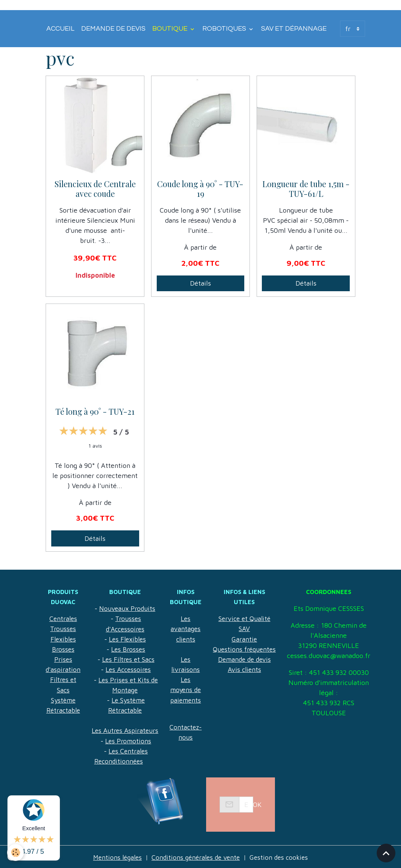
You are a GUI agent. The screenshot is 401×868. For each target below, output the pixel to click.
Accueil (60, 29)
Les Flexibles (129, 639)
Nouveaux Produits (129, 608)
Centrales (63, 619)
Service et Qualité (249, 608)
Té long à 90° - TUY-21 (95, 412)
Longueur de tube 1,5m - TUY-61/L (306, 189)
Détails (200, 283)
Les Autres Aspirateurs (126, 730)
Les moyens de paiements (189, 689)
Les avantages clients (189, 629)
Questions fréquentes (249, 639)
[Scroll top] (386, 853)
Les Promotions (130, 740)
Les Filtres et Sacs (130, 659)
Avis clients (249, 659)
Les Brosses (130, 649)
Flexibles (63, 639)
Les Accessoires (130, 669)
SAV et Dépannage (294, 29)
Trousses (63, 629)
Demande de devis (113, 29)
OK (257, 803)
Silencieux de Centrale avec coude (95, 189)
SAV (249, 619)
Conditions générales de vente (196, 856)
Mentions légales (115, 856)
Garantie (249, 629)
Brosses (63, 649)
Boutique (171, 29)
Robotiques (225, 29)
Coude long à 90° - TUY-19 (200, 189)
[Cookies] (16, 852)
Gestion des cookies (282, 856)
